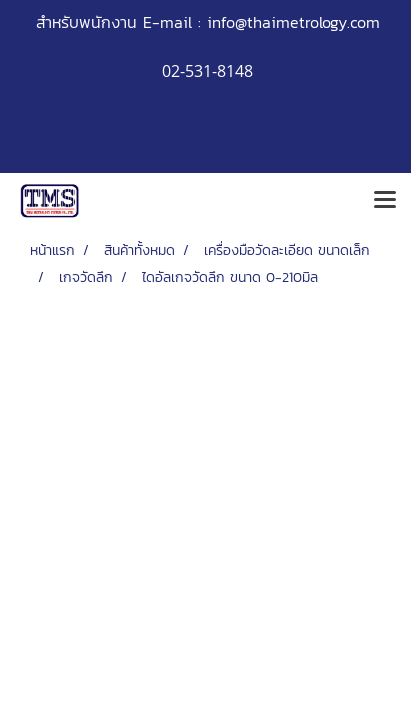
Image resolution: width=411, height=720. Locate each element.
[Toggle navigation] (385, 201)
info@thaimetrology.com (293, 22)
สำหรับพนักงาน (86, 22)
